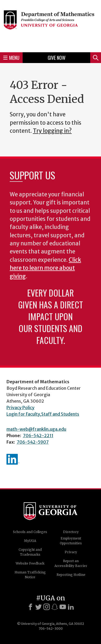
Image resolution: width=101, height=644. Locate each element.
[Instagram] (47, 607)
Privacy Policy (20, 408)
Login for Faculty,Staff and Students (43, 414)
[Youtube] (63, 607)
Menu (11, 58)
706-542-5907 (33, 442)
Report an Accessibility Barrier (71, 563)
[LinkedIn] (71, 607)
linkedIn (13, 459)
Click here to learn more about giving (45, 268)
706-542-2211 (38, 436)
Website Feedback (30, 563)
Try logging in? (52, 131)
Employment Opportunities (71, 541)
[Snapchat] (55, 607)
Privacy (71, 552)
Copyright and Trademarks (30, 552)
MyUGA (30, 541)
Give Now (57, 58)
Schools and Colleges (30, 532)
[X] (39, 607)
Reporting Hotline (71, 575)
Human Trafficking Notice (30, 575)
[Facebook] (30, 607)
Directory (71, 532)
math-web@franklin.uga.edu (36, 429)
